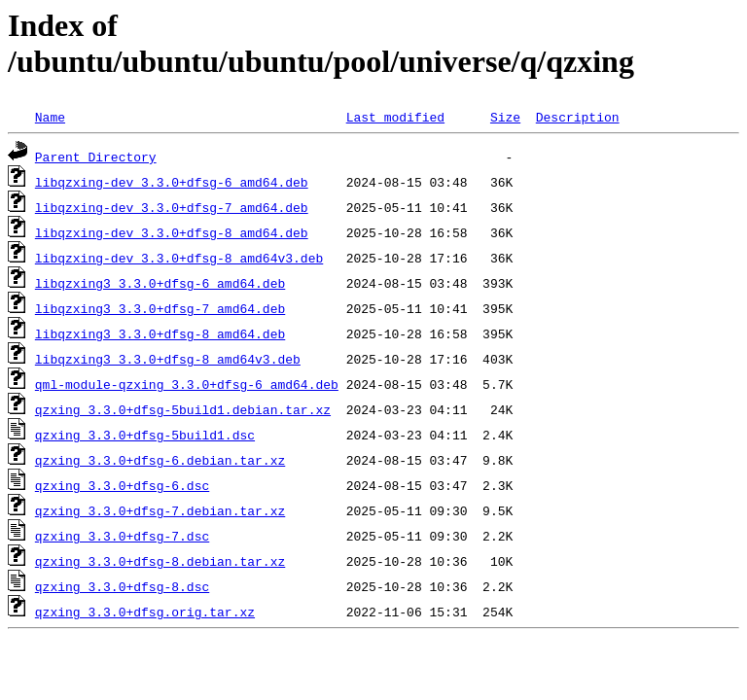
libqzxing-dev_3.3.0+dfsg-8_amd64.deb (172, 232)
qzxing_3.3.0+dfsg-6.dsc (122, 485)
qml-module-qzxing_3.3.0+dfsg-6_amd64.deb (187, 384)
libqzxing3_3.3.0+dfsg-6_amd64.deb (160, 283)
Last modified (395, 117)
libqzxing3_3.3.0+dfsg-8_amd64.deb (160, 333)
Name (50, 117)
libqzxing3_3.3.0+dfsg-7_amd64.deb (160, 308)
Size (505, 117)
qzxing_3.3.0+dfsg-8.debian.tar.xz (160, 561)
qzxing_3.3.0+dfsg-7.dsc (122, 536)
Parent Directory (96, 157)
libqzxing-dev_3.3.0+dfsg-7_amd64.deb (172, 207)
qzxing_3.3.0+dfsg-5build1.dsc (145, 435)
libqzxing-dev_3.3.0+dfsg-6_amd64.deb (172, 182)
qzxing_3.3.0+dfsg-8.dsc (122, 586)
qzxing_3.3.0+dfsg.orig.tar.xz (145, 612)
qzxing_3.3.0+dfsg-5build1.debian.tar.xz (183, 409)
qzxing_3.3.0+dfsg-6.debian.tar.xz (160, 460)
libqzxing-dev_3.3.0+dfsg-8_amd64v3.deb (179, 258)
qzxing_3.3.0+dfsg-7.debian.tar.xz (160, 510)
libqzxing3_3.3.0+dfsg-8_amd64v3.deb (168, 359)
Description (578, 117)
